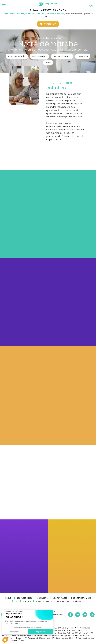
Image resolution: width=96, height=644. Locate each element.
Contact (27, 601)
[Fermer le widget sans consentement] (14, 611)
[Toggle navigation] (4, 5)
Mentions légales (44, 601)
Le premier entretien (17, 56)
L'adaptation (83, 56)
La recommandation (62, 56)
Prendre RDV (48, 24)
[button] (5, 640)
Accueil (9, 598)
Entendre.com (62, 601)
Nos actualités (60, 598)
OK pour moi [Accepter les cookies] (40, 632)
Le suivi (48, 63)
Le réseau (77, 601)
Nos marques (42, 598)
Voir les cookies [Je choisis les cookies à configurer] (15, 632)
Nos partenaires (24, 598)
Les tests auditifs (39, 56)
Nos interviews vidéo (81, 598)
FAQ (16, 601)
